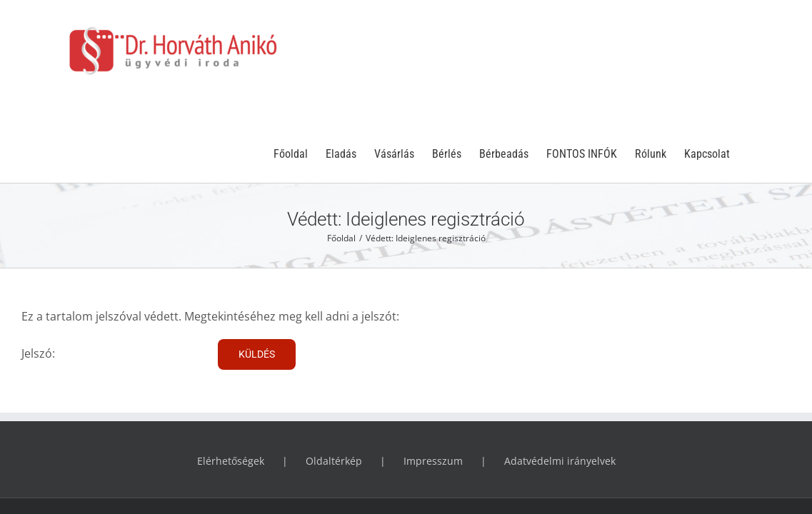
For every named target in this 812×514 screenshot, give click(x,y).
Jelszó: (115, 272)
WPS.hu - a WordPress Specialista (556, 436)
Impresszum (433, 379)
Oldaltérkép (334, 379)
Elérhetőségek (231, 379)
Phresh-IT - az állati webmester (695, 436)
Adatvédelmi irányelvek (560, 379)
